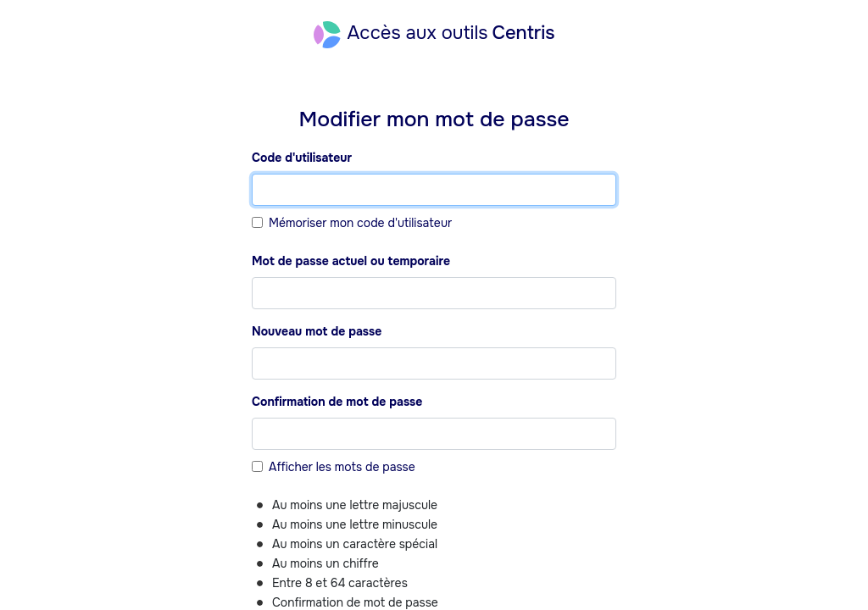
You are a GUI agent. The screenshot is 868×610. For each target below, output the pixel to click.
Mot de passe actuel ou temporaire (351, 261)
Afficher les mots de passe (342, 467)
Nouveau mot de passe (317, 331)
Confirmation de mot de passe (337, 402)
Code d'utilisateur (302, 158)
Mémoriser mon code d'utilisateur (360, 223)
